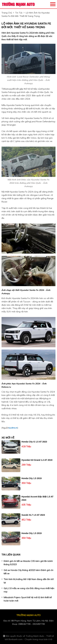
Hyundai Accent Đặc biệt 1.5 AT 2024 (37, 498)
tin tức (19, 13)
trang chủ (7, 13)
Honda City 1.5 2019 (31, 478)
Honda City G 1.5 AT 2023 (34, 442)
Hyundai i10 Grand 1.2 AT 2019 (37, 460)
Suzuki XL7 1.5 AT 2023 (33, 515)
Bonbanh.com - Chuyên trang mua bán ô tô (30, 639)
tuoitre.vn (13, 428)
